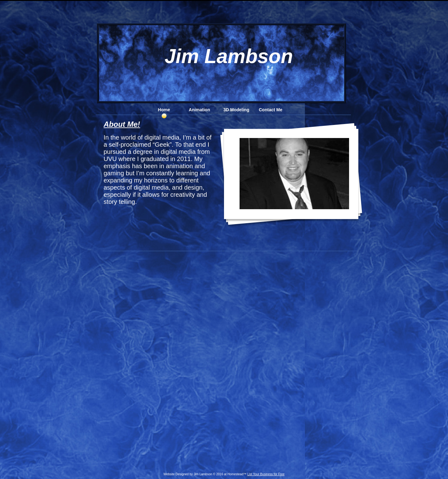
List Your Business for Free (266, 474)
